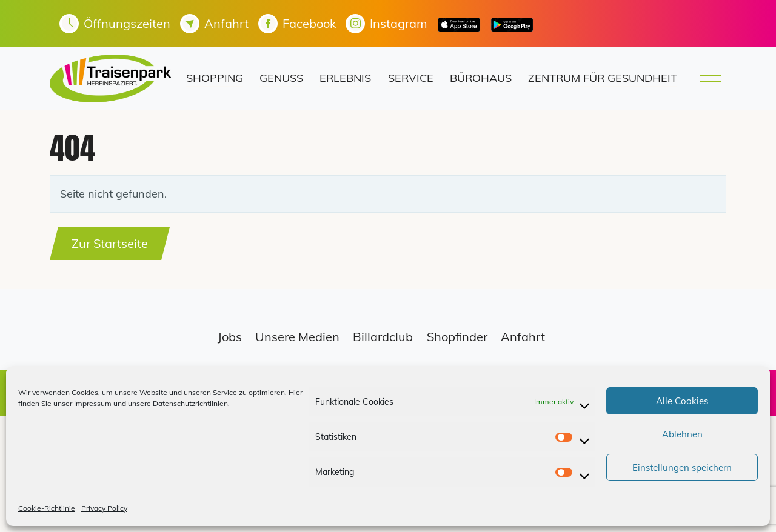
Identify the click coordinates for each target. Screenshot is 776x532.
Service (411, 78)
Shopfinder (457, 337)
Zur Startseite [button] (110, 243)
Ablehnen (682, 434)
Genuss (281, 78)
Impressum (93, 403)
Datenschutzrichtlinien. (191, 403)
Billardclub (383, 337)
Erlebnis (345, 78)
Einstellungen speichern (682, 467)
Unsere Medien (297, 337)
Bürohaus (481, 78)
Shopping (215, 78)
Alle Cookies (682, 401)
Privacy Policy (104, 508)
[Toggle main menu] (707, 78)
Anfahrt (523, 337)
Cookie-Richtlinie (47, 508)
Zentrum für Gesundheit (603, 78)
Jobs (230, 337)
